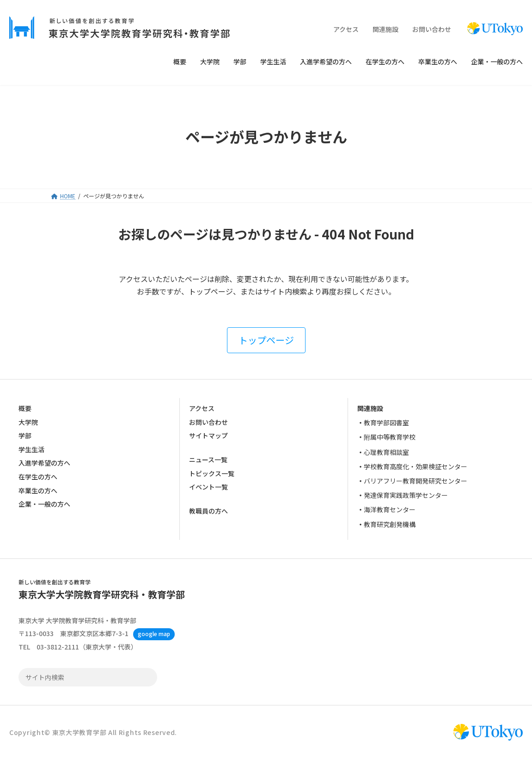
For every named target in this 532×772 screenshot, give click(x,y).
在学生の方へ (38, 477)
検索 (147, 677)
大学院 (28, 422)
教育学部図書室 (386, 423)
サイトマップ (208, 435)
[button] (266, 340)
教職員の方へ (208, 511)
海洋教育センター (390, 510)
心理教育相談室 (386, 452)
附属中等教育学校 (390, 437)
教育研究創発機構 (390, 524)
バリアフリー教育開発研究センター (416, 481)
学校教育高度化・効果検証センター (416, 466)
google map (154, 634)
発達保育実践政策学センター (406, 495)
